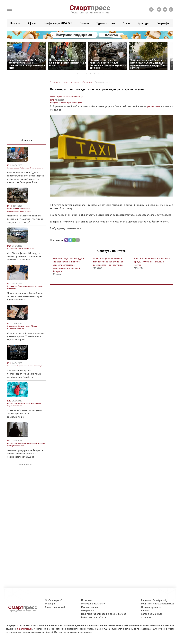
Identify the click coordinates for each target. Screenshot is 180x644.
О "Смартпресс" (54, 600)
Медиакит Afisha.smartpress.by (158, 604)
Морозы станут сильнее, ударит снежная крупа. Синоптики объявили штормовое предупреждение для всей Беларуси (69, 265)
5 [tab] (96, 73)
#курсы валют (24, 326)
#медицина (36, 403)
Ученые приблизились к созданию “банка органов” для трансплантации (25, 414)
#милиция (22, 443)
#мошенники (32, 443)
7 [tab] (104, 73)
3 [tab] (87, 73)
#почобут (38, 366)
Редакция (50, 604)
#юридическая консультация (19, 211)
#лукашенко (22, 366)
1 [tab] (79, 73)
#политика (12, 366)
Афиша (32, 23)
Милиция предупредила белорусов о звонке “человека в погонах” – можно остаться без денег (26, 454)
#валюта (20, 328)
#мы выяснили (13, 168)
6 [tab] (100, 73)
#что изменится (37, 168)
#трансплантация (15, 406)
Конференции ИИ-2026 (58, 23)
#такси (63, 103)
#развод (39, 286)
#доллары (11, 328)
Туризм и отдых (106, 23)
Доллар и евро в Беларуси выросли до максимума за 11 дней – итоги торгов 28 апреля (25, 336)
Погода (84, 23)
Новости (15, 23)
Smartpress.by (25, 629)
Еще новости (25, 464)
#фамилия (11, 288)
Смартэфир (163, 23)
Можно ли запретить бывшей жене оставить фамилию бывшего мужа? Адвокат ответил (25, 296)
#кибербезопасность (16, 446)
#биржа (34, 326)
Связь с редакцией (55, 607)
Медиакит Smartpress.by (154, 600)
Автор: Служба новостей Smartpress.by (66, 97)
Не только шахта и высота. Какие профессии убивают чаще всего (67, 63)
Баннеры (146, 610)
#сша (30, 366)
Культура (143, 23)
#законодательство (26, 286)
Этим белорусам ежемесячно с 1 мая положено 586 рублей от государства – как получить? (110, 262)
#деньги (41, 443)
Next (171, 55)
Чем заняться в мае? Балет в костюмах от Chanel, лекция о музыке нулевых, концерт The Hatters (148, 64)
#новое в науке (24, 403)
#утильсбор (29, 248)
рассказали (154, 106)
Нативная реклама (151, 607)
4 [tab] (91, 73)
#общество (55, 103)
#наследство (25, 209)
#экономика (12, 326)
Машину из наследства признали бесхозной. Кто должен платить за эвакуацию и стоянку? (108, 64)
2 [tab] (83, 73)
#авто (20, 248)
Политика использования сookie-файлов (104, 614)
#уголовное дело (75, 103)
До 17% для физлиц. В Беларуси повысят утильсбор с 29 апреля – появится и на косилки (24, 256)
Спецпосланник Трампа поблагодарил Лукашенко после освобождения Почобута (24, 374)
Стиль (126, 23)
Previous (9, 55)
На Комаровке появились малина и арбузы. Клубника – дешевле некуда (152, 262)
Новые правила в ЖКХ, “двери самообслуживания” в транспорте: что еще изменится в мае (27, 64)
